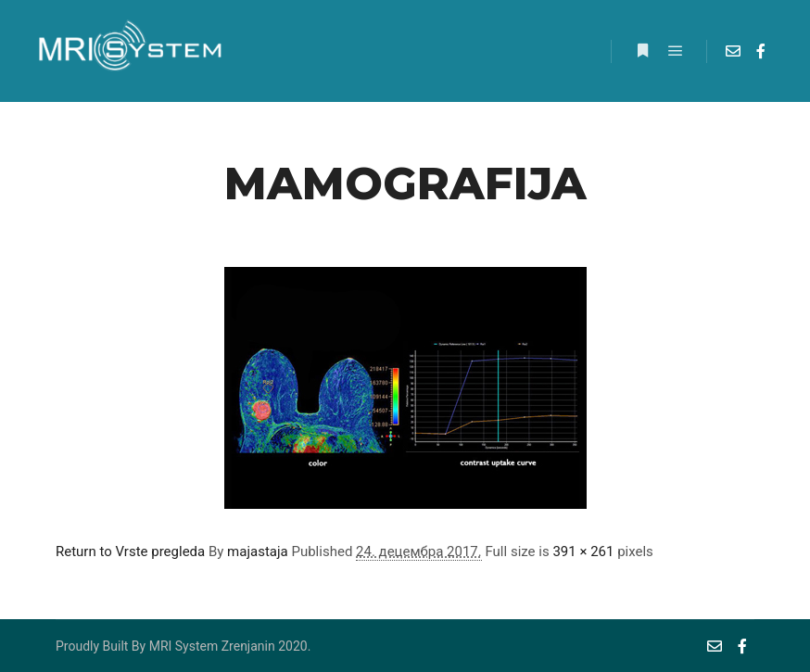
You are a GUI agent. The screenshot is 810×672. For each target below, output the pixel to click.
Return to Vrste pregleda (130, 552)
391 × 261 (583, 552)
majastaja (258, 552)
